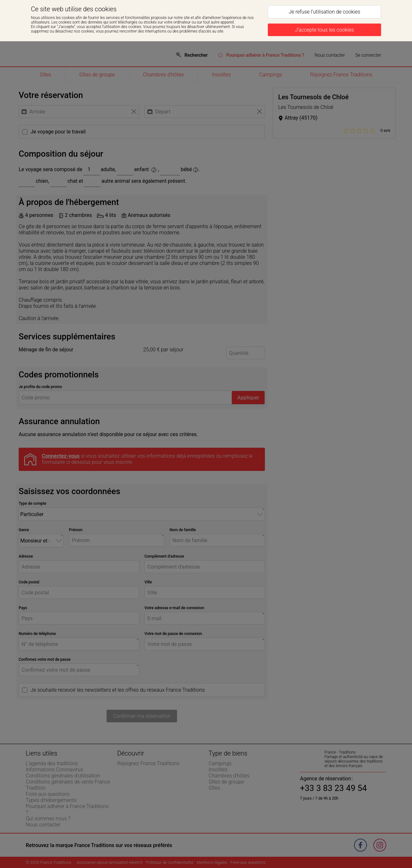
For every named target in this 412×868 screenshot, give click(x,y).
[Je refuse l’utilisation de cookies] (324, 12)
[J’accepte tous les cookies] (324, 30)
